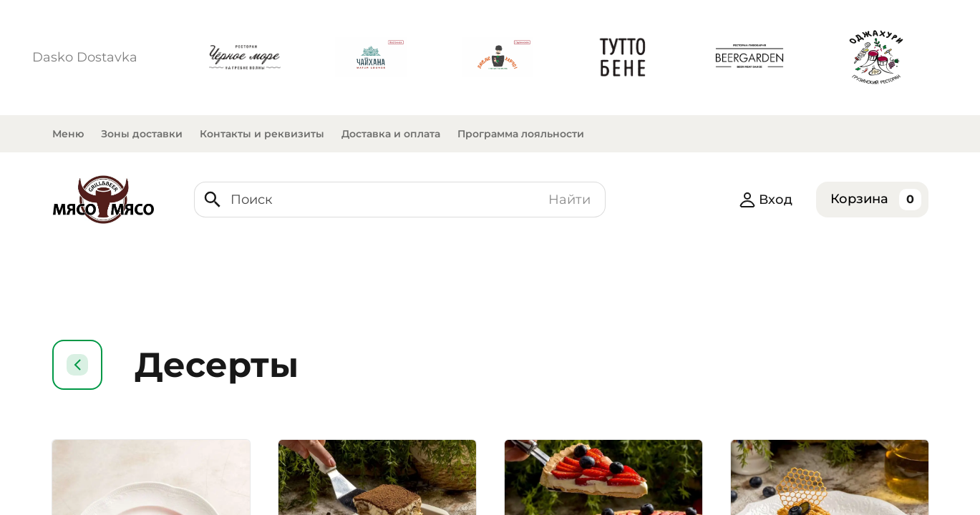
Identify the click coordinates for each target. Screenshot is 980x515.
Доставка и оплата (391, 134)
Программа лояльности (521, 134)
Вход (766, 200)
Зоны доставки (142, 134)
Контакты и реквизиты (262, 134)
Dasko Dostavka (85, 57)
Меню (68, 134)
